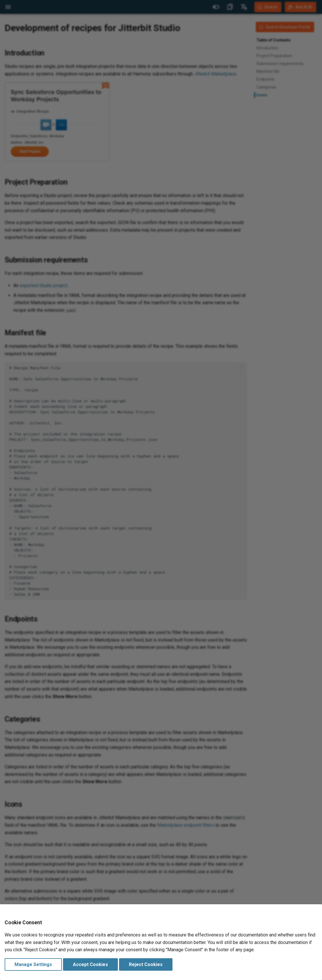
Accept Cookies (90, 964)
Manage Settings (33, 964)
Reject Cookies (146, 964)
